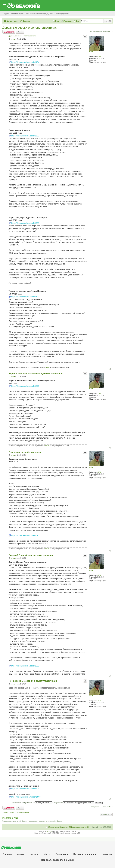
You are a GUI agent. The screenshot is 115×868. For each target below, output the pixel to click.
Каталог (34, 854)
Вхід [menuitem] (78, 21)
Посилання (62, 854)
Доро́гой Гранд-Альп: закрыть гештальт (31, 555)
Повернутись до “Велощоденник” (17, 812)
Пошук (106, 21)
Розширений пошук (110, 21)
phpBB (50, 831)
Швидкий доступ (13, 21)
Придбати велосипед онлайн (57, 860)
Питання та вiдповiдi (85, 854)
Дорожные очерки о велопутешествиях (29, 28)
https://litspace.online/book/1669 (25, 666)
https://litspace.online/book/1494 (25, 62)
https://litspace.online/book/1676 (25, 386)
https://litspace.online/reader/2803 (26, 797)
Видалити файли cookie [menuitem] (80, 827)
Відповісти (9, 32)
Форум (21, 854)
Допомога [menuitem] (26, 21)
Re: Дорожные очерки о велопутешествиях (33, 681)
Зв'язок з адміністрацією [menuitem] (58, 827)
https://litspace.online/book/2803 (25, 789)
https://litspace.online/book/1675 (25, 535)
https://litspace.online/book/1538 (25, 223)
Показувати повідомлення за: (32, 803)
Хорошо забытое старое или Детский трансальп (35, 374)
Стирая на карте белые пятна (25, 452)
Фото (47, 854)
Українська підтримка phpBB (70, 833)
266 (100, 57)
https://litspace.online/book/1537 (25, 297)
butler (91, 52)
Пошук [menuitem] (58, 21)
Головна (7, 854)
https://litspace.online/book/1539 (25, 136)
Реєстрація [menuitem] (68, 21)
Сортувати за (66, 803)
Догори (110, 369)
